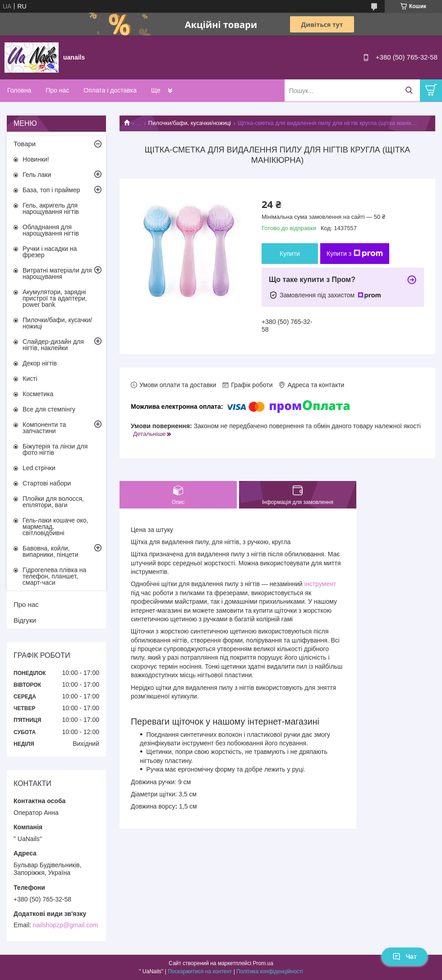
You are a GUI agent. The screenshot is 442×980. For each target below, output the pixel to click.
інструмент (320, 584)
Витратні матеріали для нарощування (57, 273)
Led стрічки (39, 468)
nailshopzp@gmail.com (66, 925)
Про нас (57, 90)
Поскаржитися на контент (200, 971)
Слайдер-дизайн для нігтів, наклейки (53, 345)
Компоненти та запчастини (44, 428)
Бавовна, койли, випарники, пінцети (51, 551)
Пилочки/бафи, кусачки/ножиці (190, 123)
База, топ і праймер (51, 190)
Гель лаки (37, 175)
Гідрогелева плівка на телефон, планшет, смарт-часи (54, 576)
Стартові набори (47, 483)
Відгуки (25, 620)
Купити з (355, 254)
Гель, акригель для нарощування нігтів (51, 208)
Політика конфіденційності (270, 971)
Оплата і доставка (110, 90)
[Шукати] (409, 90)
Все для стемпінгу (49, 409)
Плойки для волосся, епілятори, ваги (53, 502)
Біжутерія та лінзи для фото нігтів (55, 449)
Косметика (38, 394)
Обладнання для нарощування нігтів (51, 230)
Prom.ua (263, 963)
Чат (405, 957)
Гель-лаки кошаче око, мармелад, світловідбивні (55, 527)
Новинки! (36, 159)
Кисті (30, 379)
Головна (19, 90)
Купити (290, 254)
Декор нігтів (40, 363)
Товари (25, 144)
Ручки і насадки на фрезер (50, 252)
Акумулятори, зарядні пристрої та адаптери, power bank (55, 298)
